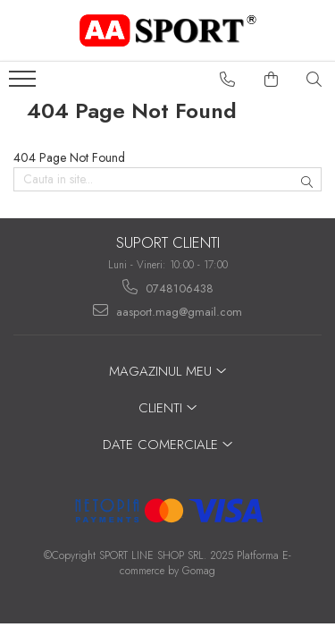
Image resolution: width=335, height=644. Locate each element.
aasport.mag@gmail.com (167, 311)
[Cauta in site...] (314, 80)
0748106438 (168, 288)
